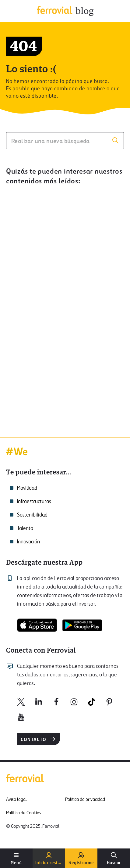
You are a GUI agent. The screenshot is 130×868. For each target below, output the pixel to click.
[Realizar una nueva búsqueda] (65, 141)
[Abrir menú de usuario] (16, 858)
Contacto (39, 739)
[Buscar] (114, 858)
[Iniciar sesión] (49, 858)
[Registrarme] (81, 858)
